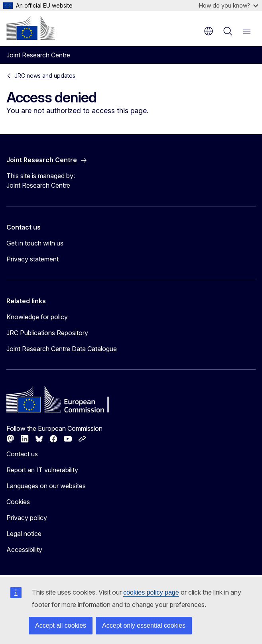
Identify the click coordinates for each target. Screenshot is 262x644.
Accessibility (24, 550)
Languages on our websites (46, 486)
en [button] (209, 31)
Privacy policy (27, 518)
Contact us (22, 454)
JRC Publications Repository (47, 333)
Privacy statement (33, 259)
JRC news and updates (45, 76)
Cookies (18, 502)
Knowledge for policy (37, 317)
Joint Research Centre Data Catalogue (62, 349)
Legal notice (24, 534)
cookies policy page (151, 592)
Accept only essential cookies (144, 625)
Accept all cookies (61, 625)
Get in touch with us (35, 243)
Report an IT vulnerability (42, 470)
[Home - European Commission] (31, 28)
